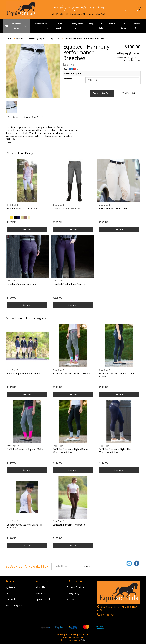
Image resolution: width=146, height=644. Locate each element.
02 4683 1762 (106, 615)
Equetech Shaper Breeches (21, 284)
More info (129, 53)
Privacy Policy (73, 593)
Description (13, 117)
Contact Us (136, 26)
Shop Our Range (17, 26)
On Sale (101, 26)
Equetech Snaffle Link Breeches (70, 284)
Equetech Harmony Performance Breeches (84, 38)
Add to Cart (102, 93)
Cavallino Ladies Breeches (67, 209)
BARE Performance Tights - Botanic (72, 374)
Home (8, 38)
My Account (11, 587)
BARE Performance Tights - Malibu (26, 449)
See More (27, 229)
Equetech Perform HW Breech (69, 525)
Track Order (11, 599)
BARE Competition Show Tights (24, 374)
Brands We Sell (41, 24)
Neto (83, 640)
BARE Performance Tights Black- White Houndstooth (70, 450)
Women (20, 38)
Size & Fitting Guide (15, 605)
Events (112, 24)
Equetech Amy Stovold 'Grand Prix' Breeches (25, 526)
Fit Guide (124, 26)
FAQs (8, 593)
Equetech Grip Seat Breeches (22, 209)
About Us (40, 587)
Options (68, 79)
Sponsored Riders (44, 599)
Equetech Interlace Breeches (114, 209)
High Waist (55, 38)
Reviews (33, 117)
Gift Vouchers (60, 26)
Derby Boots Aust (77, 26)
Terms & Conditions (76, 587)
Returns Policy (73, 599)
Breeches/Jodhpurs (37, 38)
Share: (71, 69)
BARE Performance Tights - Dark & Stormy (117, 375)
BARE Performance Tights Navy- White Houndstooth (116, 450)
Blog (91, 24)
